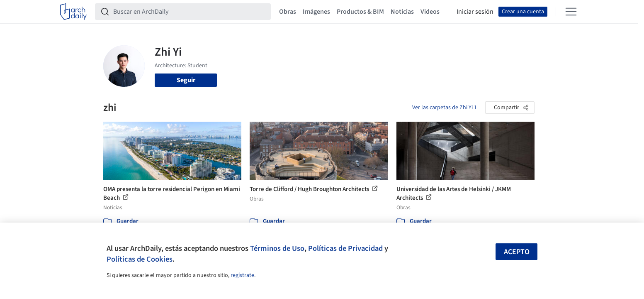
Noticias (402, 12)
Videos (430, 12)
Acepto (517, 252)
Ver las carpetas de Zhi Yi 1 (445, 108)
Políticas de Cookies (140, 259)
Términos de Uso (277, 248)
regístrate (242, 275)
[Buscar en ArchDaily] (190, 12)
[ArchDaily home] (73, 12)
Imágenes (316, 12)
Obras (288, 12)
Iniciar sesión (475, 12)
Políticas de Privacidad (345, 248)
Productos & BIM (360, 12)
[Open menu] (571, 12)
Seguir (186, 80)
